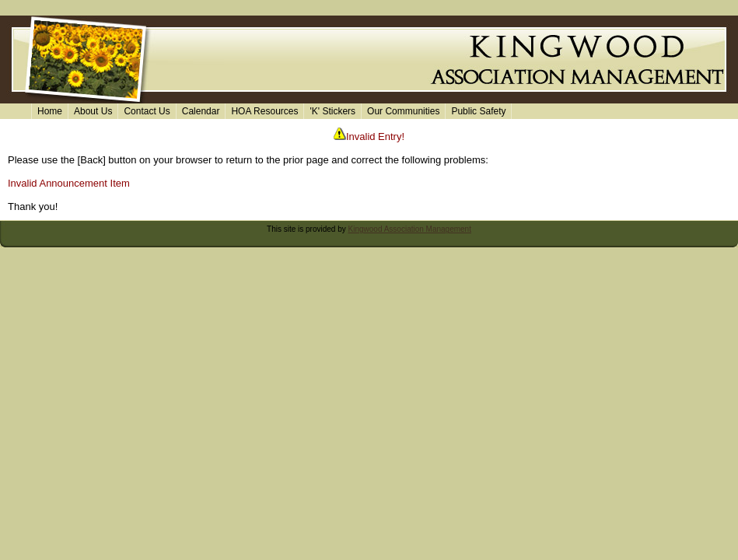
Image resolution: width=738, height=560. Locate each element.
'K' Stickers (332, 111)
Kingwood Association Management (410, 229)
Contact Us (147, 111)
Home (50, 111)
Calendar (201, 111)
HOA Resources (264, 111)
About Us (93, 111)
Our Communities (403, 111)
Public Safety (478, 111)
